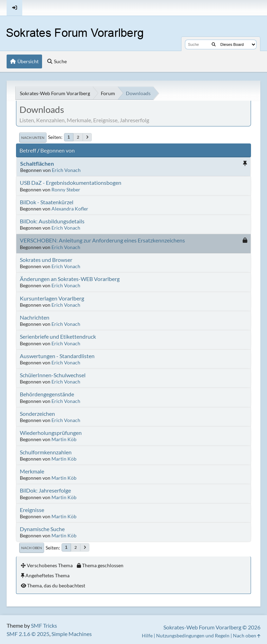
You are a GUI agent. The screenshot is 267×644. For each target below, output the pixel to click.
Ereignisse (32, 510)
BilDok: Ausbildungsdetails (52, 221)
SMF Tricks (44, 625)
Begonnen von (58, 150)
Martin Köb (64, 439)
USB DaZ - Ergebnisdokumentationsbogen (71, 183)
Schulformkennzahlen (46, 452)
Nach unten (33, 138)
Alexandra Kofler (70, 209)
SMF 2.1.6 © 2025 (28, 634)
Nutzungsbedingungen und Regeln (193, 635)
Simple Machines (72, 634)
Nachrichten (35, 317)
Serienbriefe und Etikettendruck (58, 336)
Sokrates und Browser (46, 260)
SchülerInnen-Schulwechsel (53, 375)
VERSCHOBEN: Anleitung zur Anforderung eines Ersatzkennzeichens (102, 240)
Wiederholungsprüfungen (51, 433)
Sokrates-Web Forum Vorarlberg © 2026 (212, 627)
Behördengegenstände (47, 394)
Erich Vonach (66, 170)
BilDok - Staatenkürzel (47, 202)
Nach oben (32, 548)
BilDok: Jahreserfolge (45, 490)
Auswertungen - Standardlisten (57, 356)
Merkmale (32, 471)
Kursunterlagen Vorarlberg (52, 298)
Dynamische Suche (42, 529)
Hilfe (147, 635)
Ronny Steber (66, 189)
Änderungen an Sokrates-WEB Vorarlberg (70, 279)
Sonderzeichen (37, 414)
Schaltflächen (37, 163)
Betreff (28, 150)
